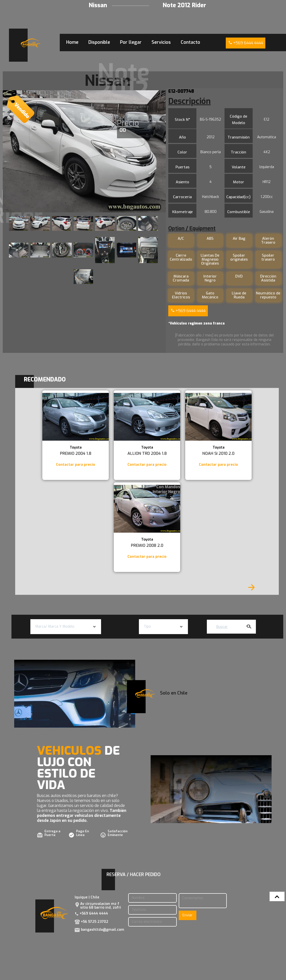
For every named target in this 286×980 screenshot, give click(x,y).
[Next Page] (251, 587)
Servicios (161, 42)
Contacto (190, 42)
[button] (66, 627)
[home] (31, 43)
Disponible (99, 42)
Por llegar (131, 42)
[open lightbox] (84, 151)
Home (72, 42)
